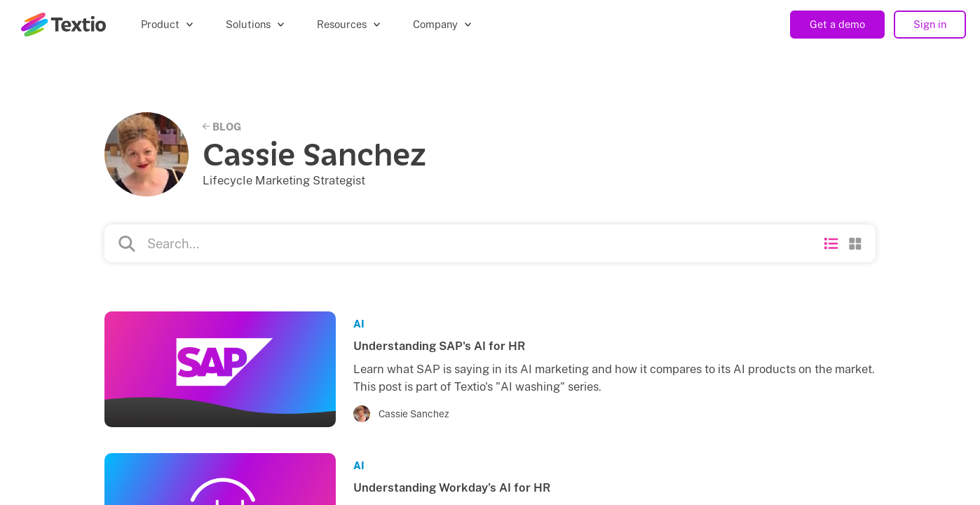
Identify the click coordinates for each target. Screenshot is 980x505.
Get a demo (837, 24)
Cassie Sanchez (414, 414)
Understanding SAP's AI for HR (439, 346)
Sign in (930, 24)
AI (359, 324)
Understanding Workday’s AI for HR (452, 487)
